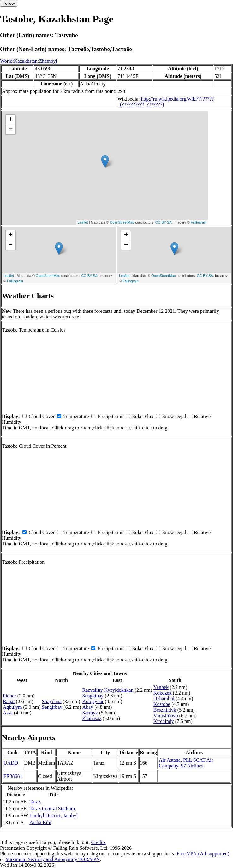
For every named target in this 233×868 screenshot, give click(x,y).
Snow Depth (175, 416)
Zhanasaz (92, 718)
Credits (98, 842)
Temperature (76, 416)
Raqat (9, 701)
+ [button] (11, 120)
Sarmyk (90, 713)
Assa (8, 713)
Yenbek (161, 687)
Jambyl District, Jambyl (53, 816)
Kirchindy (164, 721)
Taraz (35, 802)
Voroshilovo (166, 716)
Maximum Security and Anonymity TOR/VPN (53, 859)
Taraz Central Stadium (52, 809)
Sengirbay (52, 707)
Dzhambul (164, 699)
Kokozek (163, 693)
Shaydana (52, 701)
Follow (9, 3)
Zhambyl (48, 61)
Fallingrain (199, 222)
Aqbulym (12, 707)
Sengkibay (93, 696)
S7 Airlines (192, 766)
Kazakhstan (26, 61)
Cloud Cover (42, 416)
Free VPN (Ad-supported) (203, 854)
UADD (11, 763)
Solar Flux (143, 416)
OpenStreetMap (122, 222)
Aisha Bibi (40, 822)
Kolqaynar (93, 701)
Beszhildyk (165, 710)
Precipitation (111, 416)
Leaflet (83, 222)
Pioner (9, 696)
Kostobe (162, 704)
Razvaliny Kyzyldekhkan (108, 690)
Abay (88, 707)
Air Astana (170, 760)
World (6, 61)
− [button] (11, 130)
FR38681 (13, 776)
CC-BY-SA (164, 222)
